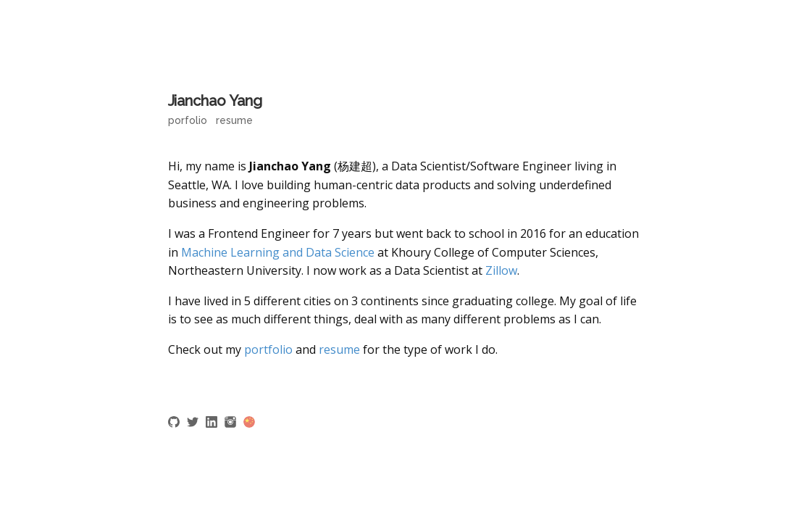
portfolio (268, 349)
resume (339, 349)
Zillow (501, 270)
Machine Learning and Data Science (278, 252)
